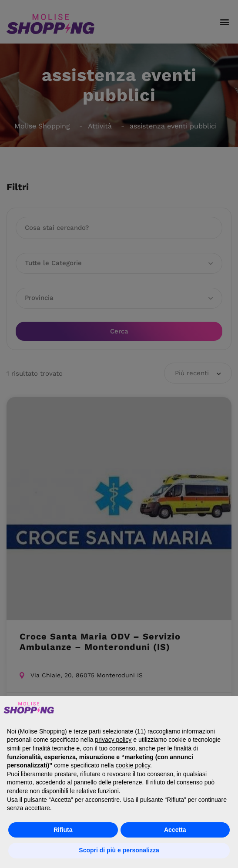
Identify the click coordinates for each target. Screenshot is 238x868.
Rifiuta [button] (63, 830)
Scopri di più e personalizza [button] (119, 850)
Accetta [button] (175, 830)
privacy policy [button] (113, 740)
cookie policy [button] (133, 765)
